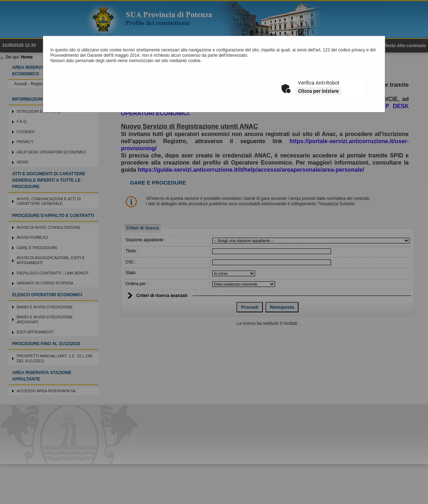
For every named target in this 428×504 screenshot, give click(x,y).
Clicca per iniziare (319, 91)
